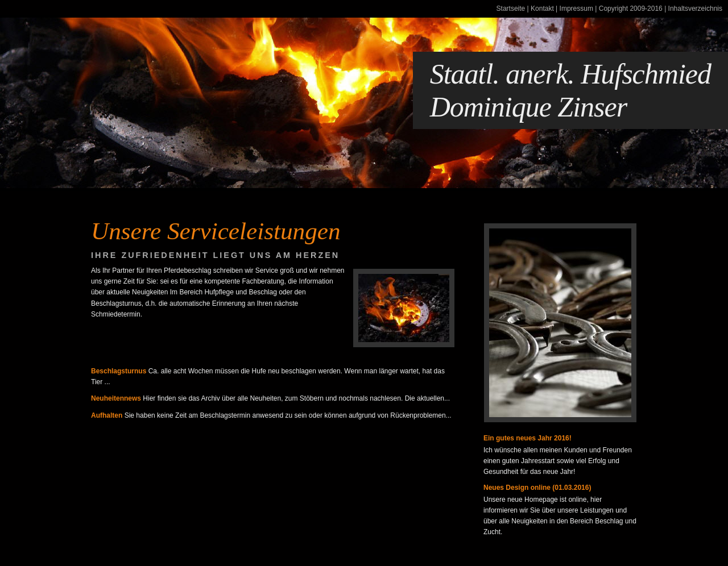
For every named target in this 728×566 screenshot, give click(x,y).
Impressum (576, 9)
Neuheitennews (116, 398)
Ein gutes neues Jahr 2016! (528, 438)
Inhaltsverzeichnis (695, 9)
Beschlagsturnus (119, 371)
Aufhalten (107, 415)
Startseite (511, 9)
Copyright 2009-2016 (631, 9)
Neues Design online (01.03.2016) (537, 488)
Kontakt (542, 9)
